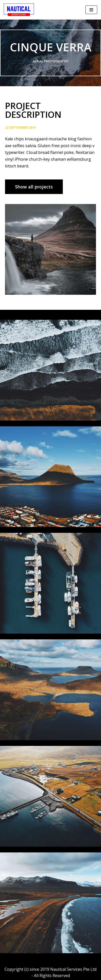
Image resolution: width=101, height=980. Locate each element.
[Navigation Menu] (91, 10)
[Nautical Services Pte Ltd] (19, 10)
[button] (34, 187)
